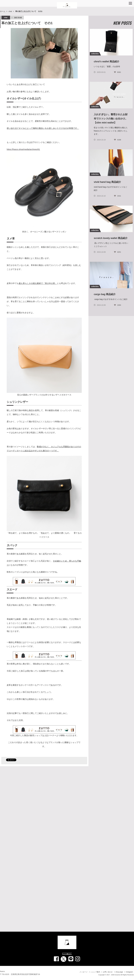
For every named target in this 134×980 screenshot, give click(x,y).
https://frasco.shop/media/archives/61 (23, 149)
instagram (129, 972)
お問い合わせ (108, 972)
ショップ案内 (95, 972)
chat (10, 11)
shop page (119, 972)
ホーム (3, 11)
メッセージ (83, 972)
